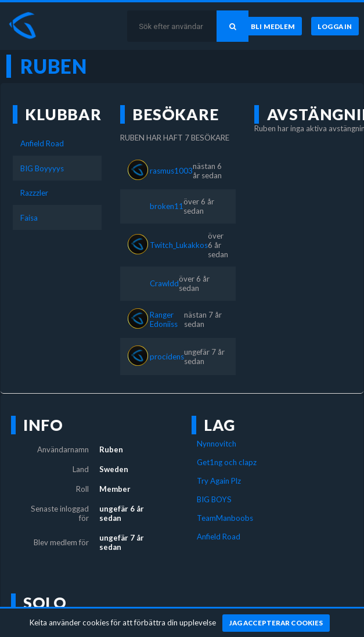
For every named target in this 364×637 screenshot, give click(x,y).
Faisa (29, 218)
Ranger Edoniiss (164, 319)
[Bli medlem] (273, 26)
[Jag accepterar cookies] (276, 623)
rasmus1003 (171, 171)
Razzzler (34, 193)
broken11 (167, 206)
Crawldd (164, 283)
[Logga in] (335, 26)
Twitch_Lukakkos (179, 245)
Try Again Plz (219, 481)
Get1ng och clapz (227, 462)
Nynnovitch (217, 444)
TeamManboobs (225, 518)
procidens (167, 357)
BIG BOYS (214, 499)
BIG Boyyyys (42, 168)
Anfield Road (42, 143)
